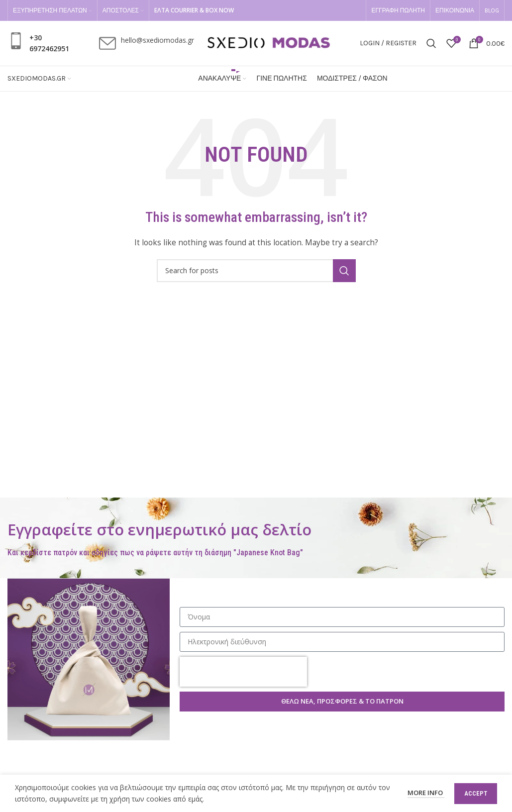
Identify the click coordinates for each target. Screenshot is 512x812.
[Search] (431, 43)
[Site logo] (269, 43)
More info (426, 793)
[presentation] (243, 672)
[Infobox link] (40, 44)
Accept (476, 793)
